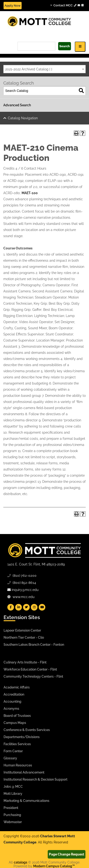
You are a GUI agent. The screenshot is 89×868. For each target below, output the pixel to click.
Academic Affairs (17, 687)
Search (65, 46)
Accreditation (14, 694)
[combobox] (44, 69)
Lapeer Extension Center (22, 630)
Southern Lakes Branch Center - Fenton (34, 645)
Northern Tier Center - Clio (24, 637)
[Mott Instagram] (34, 607)
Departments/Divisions (22, 737)
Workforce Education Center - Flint (30, 669)
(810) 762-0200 (25, 576)
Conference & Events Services (27, 730)
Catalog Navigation (23, 118)
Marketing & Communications (26, 801)
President (11, 808)
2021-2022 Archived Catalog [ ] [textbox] (29, 69)
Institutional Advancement (24, 772)
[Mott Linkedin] (19, 607)
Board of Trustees (17, 716)
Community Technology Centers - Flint (33, 676)
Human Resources (18, 765)
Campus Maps (15, 723)
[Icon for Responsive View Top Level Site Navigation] (80, 47)
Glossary (10, 758)
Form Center (13, 751)
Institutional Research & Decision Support (35, 779)
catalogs (21, 862)
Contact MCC (67, 5)
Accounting (12, 701)
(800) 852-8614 (24, 583)
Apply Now (13, 6)
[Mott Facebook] (11, 607)
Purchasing (12, 815)
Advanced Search (17, 105)
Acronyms (11, 709)
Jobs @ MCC (13, 787)
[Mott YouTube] (42, 607)
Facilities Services (17, 744)
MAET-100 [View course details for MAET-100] (30, 193)
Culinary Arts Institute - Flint (25, 662)
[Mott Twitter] (26, 607)
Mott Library (13, 794)
